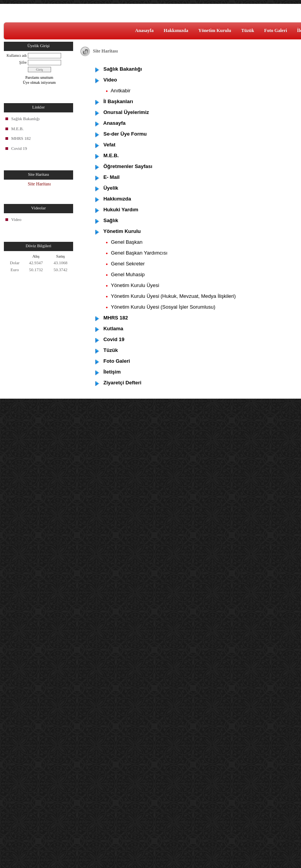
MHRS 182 (21, 138)
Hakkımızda (176, 31)
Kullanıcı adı (17, 55)
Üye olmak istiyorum (39, 82)
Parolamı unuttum (39, 77)
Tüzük (247, 31)
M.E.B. (17, 129)
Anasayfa (144, 31)
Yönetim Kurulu (215, 31)
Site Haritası (39, 184)
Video (16, 219)
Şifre (23, 62)
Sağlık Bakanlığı (26, 119)
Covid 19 (19, 148)
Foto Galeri (276, 31)
